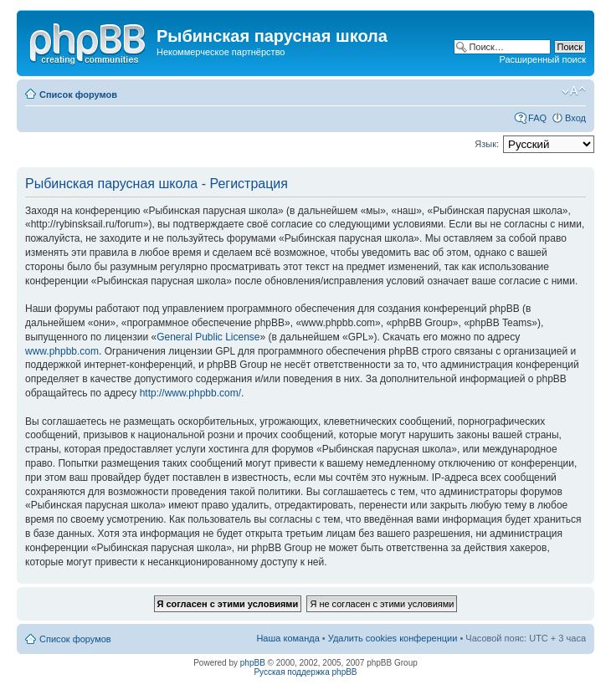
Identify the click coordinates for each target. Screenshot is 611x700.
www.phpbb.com (62, 351)
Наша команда (288, 638)
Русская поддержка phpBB (305, 672)
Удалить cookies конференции (393, 638)
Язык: (487, 144)
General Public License (208, 337)
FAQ (537, 118)
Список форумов (78, 95)
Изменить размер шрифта (574, 91)
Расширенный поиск (542, 59)
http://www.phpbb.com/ (190, 393)
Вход (575, 118)
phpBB (253, 663)
